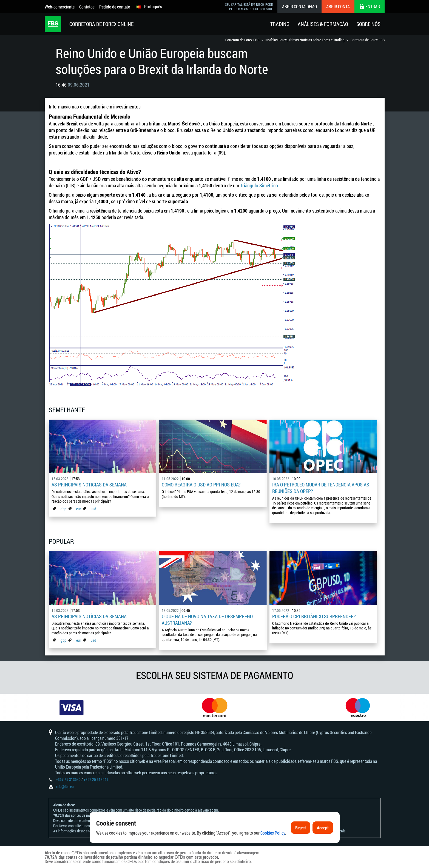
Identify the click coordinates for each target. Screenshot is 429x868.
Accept (323, 830)
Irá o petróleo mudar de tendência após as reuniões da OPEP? (321, 488)
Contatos (87, 7)
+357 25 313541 (96, 779)
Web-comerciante (60, 7)
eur (79, 509)
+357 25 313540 (68, 779)
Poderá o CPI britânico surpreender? (314, 616)
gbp (63, 509)
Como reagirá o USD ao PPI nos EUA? (201, 485)
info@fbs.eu (65, 787)
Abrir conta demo (299, 6)
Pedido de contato (115, 7)
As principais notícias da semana (89, 485)
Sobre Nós (368, 24)
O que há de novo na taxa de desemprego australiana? (207, 620)
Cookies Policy (273, 835)
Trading (280, 24)
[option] (72, 707)
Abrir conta (338, 6)
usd (93, 509)
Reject (301, 830)
